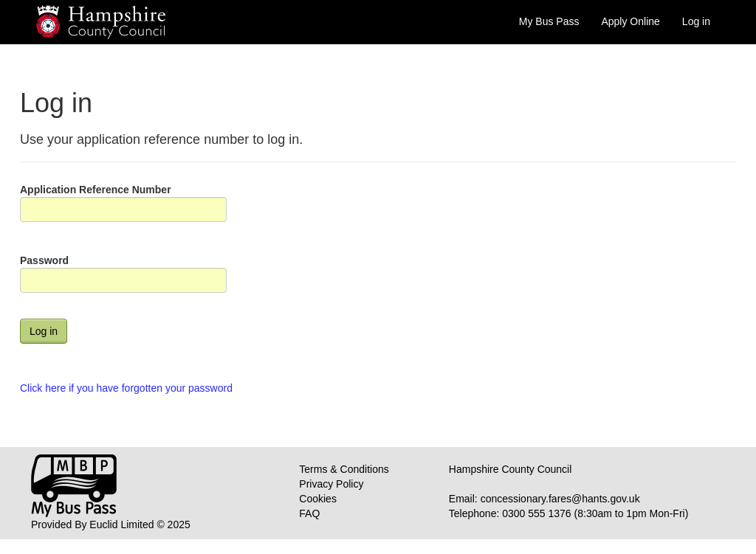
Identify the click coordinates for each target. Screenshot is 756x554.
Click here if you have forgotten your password (126, 388)
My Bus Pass (549, 21)
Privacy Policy (331, 484)
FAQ (309, 513)
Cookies (318, 499)
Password (44, 260)
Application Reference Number (96, 190)
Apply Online (630, 21)
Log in (696, 21)
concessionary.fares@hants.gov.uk (560, 499)
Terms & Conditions (344, 469)
